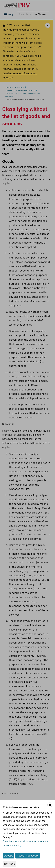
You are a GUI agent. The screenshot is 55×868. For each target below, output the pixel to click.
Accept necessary (28, 855)
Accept (9, 855)
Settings (10, 864)
